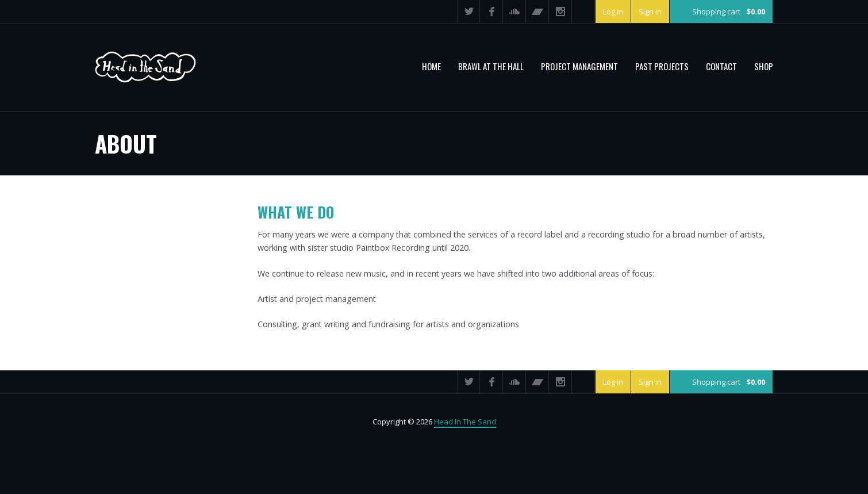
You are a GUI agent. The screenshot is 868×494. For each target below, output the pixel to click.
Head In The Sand (465, 422)
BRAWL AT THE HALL (491, 66)
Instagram (560, 12)
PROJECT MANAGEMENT (579, 66)
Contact (721, 66)
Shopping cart (729, 12)
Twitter (468, 12)
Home (431, 66)
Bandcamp (537, 12)
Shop (764, 66)
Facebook (491, 12)
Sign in (650, 12)
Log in (613, 12)
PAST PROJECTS (662, 66)
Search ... (583, 12)
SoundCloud (514, 12)
